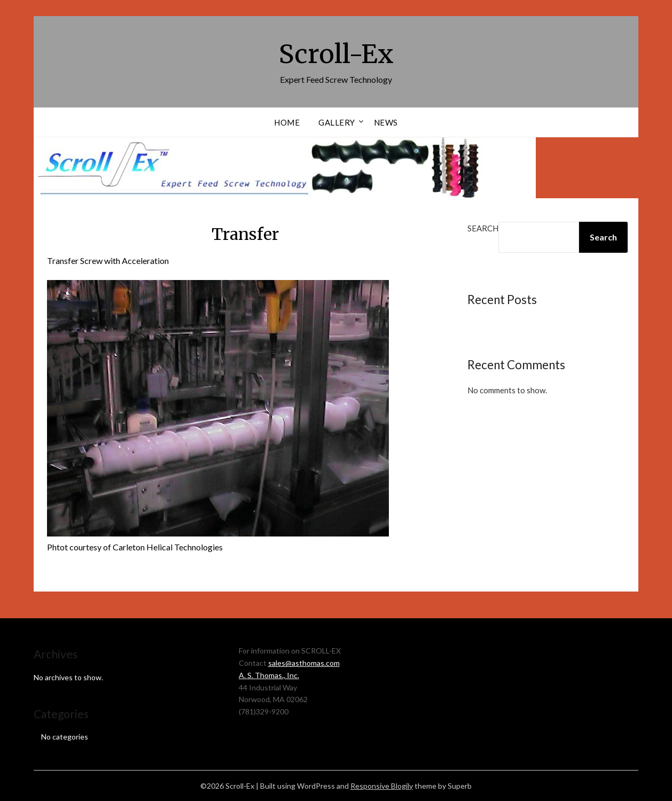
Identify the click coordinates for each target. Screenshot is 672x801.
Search (483, 228)
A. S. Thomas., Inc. (269, 675)
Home (287, 122)
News (386, 122)
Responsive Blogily (382, 786)
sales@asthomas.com (304, 663)
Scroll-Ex (336, 54)
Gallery (337, 122)
